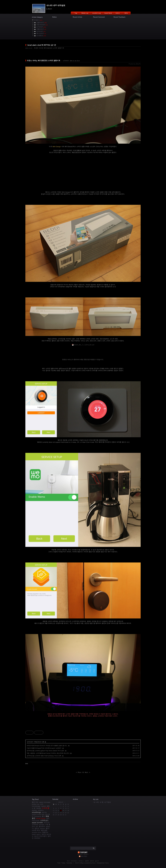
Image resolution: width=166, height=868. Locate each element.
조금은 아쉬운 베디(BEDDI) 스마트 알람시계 (49, 48)
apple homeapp (45, 802)
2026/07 (61, 802)
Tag (76, 13)
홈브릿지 (42, 826)
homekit (41, 824)
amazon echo (37, 832)
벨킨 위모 (35, 802)
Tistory (107, 863)
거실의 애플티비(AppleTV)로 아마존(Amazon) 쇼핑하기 (44, 748)
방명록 (87, 861)
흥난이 (77, 863)
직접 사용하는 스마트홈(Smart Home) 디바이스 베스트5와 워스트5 (48, 753)
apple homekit (37, 822)
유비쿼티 (37, 838)
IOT (37, 826)
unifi (42, 804)
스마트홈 (46, 808)
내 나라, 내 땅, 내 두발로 (102, 802)
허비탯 (39, 808)
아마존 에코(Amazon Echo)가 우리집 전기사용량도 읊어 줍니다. (47, 745)
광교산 (37, 828)
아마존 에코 (36, 830)
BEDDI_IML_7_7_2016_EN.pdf (83, 345)
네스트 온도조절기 (40, 836)
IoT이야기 (66, 61)
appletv (34, 810)
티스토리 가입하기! (83, 854)
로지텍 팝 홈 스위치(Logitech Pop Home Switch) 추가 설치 (45, 751)
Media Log (85, 13)
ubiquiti (42, 828)
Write (126, 13)
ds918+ (44, 812)
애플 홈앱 (44, 830)
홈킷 (43, 816)
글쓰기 (97, 861)
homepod (38, 816)
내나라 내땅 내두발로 (56, 5)
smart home (41, 818)
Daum (94, 863)
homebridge (36, 806)
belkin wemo (36, 834)
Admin (118, 13)
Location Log (97, 13)
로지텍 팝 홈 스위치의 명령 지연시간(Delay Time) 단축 (44, 756)
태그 (68, 861)
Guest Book (108, 13)
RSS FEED (84, 856)
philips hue (36, 804)
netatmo (41, 810)
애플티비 (45, 832)
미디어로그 (74, 861)
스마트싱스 (44, 820)
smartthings (36, 812)
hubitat (43, 806)
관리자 (92, 861)
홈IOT (48, 828)
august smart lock (38, 814)
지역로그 (81, 861)
